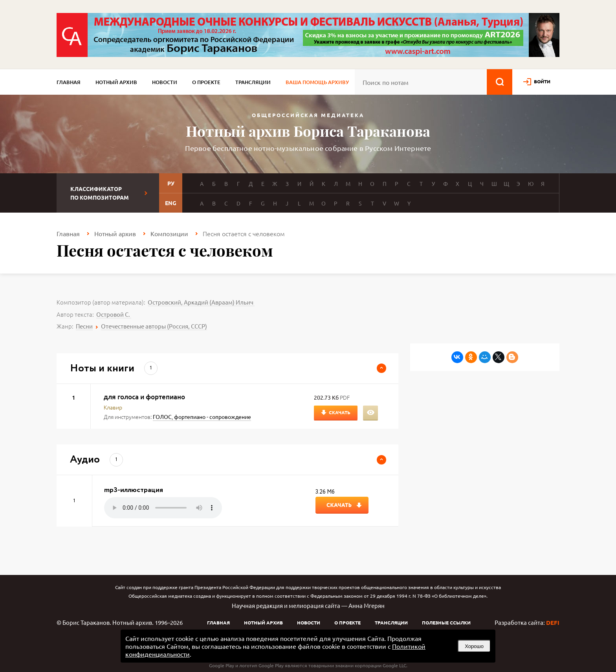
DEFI (553, 622)
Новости (165, 82)
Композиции (169, 233)
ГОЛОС (162, 417)
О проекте (206, 82)
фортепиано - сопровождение (213, 417)
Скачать (340, 412)
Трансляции (253, 82)
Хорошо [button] (474, 646)
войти (542, 81)
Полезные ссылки (446, 622)
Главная (69, 82)
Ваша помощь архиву (317, 82)
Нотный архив (116, 82)
